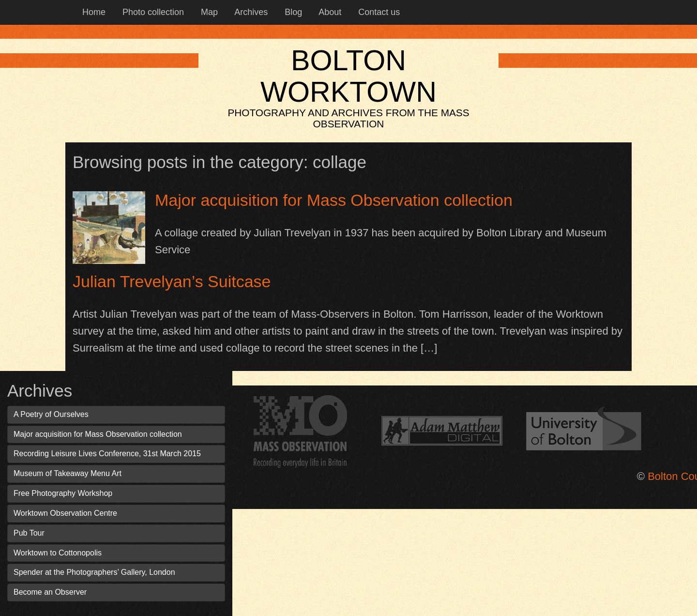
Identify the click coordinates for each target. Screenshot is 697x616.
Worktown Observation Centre (65, 513)
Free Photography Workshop (63, 493)
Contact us (378, 12)
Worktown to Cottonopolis (58, 553)
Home (93, 12)
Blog (292, 12)
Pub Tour (29, 533)
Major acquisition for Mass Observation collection (334, 200)
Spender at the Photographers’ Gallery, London (94, 572)
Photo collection (152, 12)
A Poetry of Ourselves (51, 414)
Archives (250, 12)
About (329, 12)
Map (208, 12)
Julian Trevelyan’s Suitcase (172, 281)
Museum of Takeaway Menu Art (68, 473)
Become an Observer (50, 592)
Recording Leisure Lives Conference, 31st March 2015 (107, 454)
